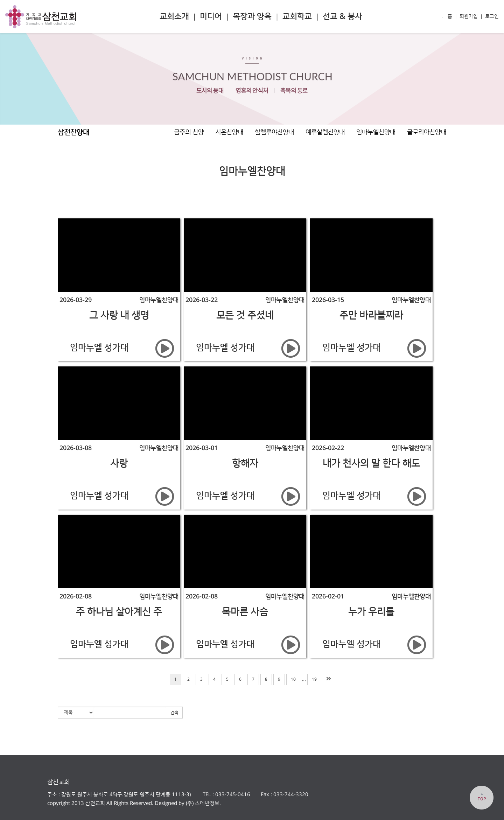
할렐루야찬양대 (274, 132)
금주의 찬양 (189, 132)
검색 (174, 713)
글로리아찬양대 (427, 132)
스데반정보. (207, 803)
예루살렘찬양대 (325, 132)
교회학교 (297, 16)
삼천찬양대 (73, 132)
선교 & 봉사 (342, 16)
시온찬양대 (229, 132)
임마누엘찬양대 (376, 132)
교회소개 (174, 16)
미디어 (211, 16)
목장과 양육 (252, 16)
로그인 (492, 16)
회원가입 (469, 16)
